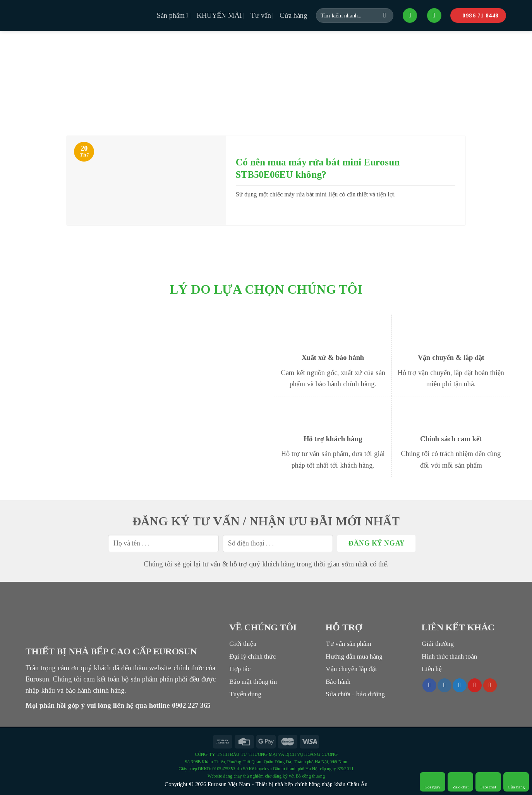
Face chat (488, 782)
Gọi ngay (433, 782)
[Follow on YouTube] (490, 685)
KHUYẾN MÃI (219, 15)
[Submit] (385, 15)
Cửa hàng (293, 15)
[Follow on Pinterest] (475, 685)
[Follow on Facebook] (429, 685)
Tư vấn (261, 15)
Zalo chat (461, 782)
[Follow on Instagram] (444, 685)
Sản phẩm (172, 15)
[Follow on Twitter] (460, 685)
